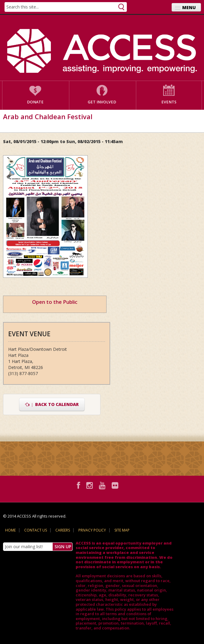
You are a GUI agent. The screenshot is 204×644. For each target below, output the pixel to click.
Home (10, 530)
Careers (63, 530)
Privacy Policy (92, 530)
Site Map (122, 530)
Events (169, 102)
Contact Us (36, 530)
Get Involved (102, 102)
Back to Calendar (52, 404)
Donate (35, 102)
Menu (189, 7)
